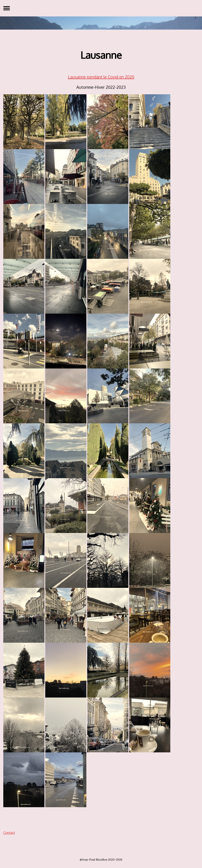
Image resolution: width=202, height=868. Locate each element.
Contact (9, 833)
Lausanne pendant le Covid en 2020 (101, 77)
